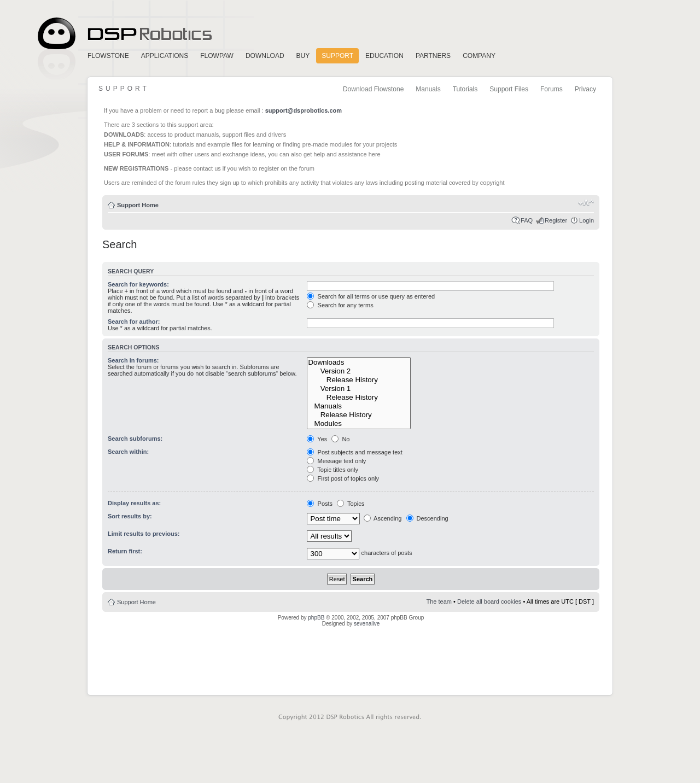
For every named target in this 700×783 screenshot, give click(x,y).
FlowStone (108, 56)
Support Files (509, 89)
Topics (351, 504)
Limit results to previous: (144, 534)
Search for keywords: (138, 284)
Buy (303, 56)
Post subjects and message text (354, 452)
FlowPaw (217, 56)
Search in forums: (133, 360)
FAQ (527, 220)
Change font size (586, 203)
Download (265, 56)
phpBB (316, 618)
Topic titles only (332, 470)
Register (556, 220)
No (340, 439)
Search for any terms (340, 305)
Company (479, 56)
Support (337, 56)
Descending (427, 518)
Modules (359, 424)
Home (123, 34)
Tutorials (465, 89)
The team (439, 601)
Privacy (585, 89)
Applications (165, 56)
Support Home (138, 205)
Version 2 (359, 371)
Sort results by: (130, 516)
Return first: (125, 551)
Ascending (383, 518)
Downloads (359, 363)
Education (384, 56)
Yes (317, 439)
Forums (552, 89)
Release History (359, 380)
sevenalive (367, 624)
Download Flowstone (373, 89)
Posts (320, 504)
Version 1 (359, 389)
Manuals (428, 89)
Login (587, 220)
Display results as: (134, 503)
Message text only (336, 461)
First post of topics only (343, 478)
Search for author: (134, 322)
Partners (433, 56)
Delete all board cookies (489, 601)
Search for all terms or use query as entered (371, 296)
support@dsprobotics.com (304, 110)
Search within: (128, 452)
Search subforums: (135, 439)
